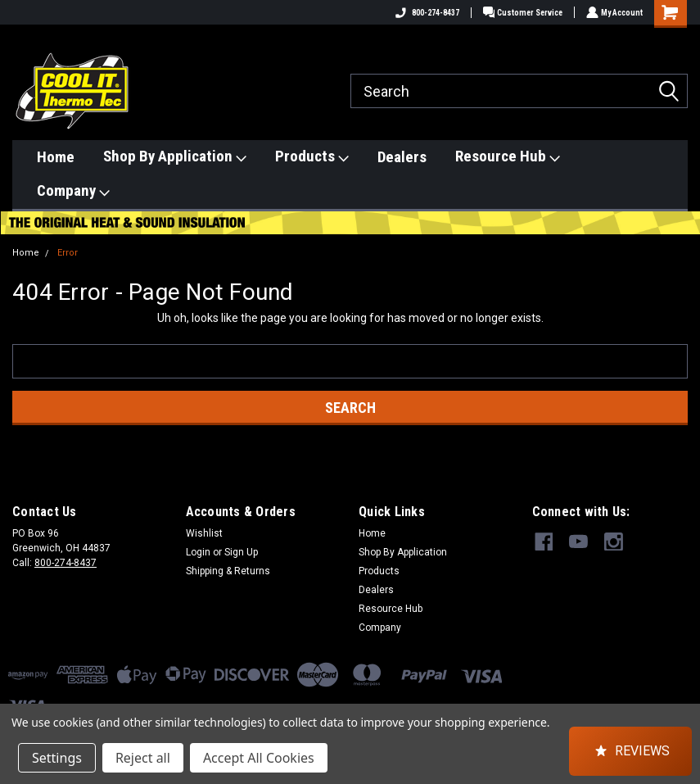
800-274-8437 (423, 13)
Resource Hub (508, 156)
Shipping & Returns (228, 571)
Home (56, 157)
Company (73, 191)
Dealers (402, 157)
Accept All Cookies (259, 758)
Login (198, 552)
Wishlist (204, 533)
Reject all (143, 758)
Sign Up (241, 552)
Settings (57, 758)
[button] (630, 751)
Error (68, 253)
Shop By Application (175, 156)
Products (312, 156)
